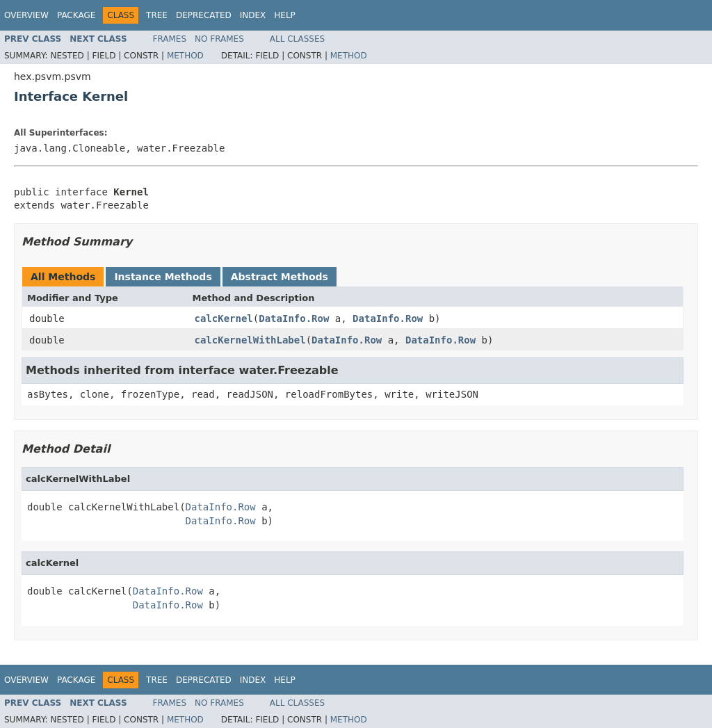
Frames (170, 39)
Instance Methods (163, 277)
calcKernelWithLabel (250, 340)
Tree (157, 15)
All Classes (297, 39)
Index (253, 15)
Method (185, 56)
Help (285, 15)
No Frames (219, 39)
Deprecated (204, 15)
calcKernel (224, 318)
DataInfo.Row (294, 318)
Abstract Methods (280, 277)
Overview (26, 15)
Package (76, 15)
